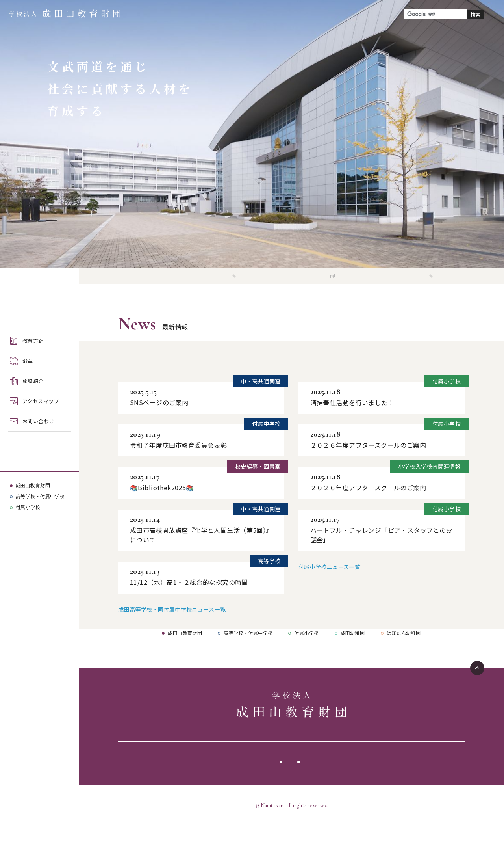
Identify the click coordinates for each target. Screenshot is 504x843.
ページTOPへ (477, 686)
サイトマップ (322, 780)
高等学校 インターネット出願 (189, 285)
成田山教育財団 (33, 485)
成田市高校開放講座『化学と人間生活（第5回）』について (200, 553)
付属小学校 (28, 507)
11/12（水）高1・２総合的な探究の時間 (189, 600)
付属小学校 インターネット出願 (388, 285)
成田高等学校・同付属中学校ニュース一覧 (172, 627)
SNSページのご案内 (159, 421)
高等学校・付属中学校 (40, 496)
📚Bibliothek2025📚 (162, 506)
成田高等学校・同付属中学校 (170, 380)
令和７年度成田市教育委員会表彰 (178, 463)
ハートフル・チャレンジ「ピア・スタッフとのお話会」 (381, 553)
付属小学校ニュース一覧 (330, 585)
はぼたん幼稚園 (404, 651)
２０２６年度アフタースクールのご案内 (368, 463)
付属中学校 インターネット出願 (290, 285)
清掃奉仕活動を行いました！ (352, 421)
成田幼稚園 (353, 651)
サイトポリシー (270, 780)
